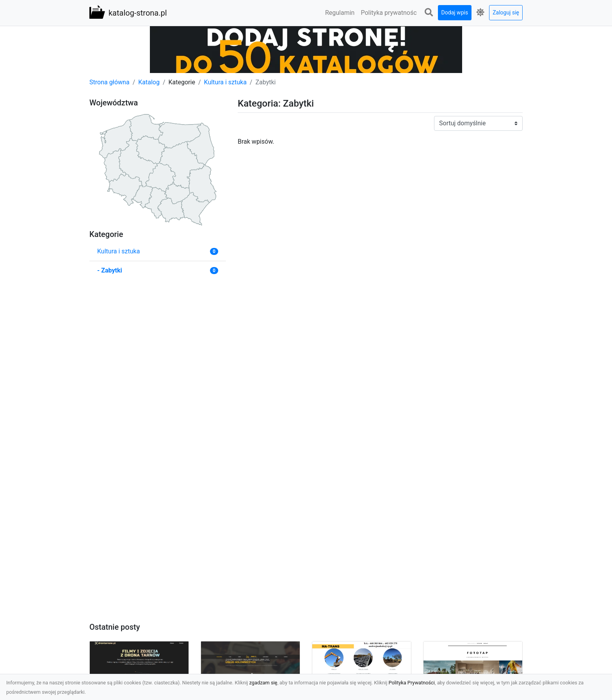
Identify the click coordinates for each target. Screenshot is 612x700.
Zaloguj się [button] (506, 12)
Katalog (149, 82)
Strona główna (109, 82)
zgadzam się (263, 683)
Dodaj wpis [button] (455, 12)
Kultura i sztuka (225, 82)
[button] (429, 13)
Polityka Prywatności (412, 683)
